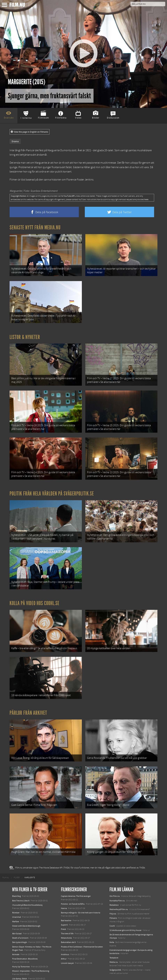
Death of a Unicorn (20, 929)
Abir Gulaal (17, 924)
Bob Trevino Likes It (21, 891)
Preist (63, 920)
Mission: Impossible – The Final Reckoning (31, 962)
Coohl (112, 916)
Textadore (114, 948)
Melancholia (66, 929)
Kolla (112, 933)
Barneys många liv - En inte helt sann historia (81, 903)
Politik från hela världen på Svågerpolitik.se (52, 490)
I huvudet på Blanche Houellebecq (27, 896)
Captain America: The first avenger (76, 887)
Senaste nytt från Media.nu (35, 227)
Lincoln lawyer (67, 954)
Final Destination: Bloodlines (25, 950)
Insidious (65, 945)
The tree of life (67, 924)
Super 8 (64, 915)
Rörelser (16, 903)
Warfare (16, 912)
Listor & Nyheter (25, 336)
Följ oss (113, 904)
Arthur (64, 950)
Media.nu (114, 953)
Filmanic (113, 909)
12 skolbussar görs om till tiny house (125, 921)
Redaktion (114, 896)
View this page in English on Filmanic (30, 132)
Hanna (64, 899)
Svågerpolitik (115, 961)
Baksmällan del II (68, 933)
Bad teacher (66, 911)
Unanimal (17, 908)
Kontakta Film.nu (117, 891)
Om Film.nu (115, 887)
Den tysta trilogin (20, 933)
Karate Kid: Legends (21, 974)
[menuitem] (6, 868)
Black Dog (16, 887)
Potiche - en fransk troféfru (73, 895)
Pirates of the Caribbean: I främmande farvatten (82, 937)
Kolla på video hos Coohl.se (34, 598)
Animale (16, 945)
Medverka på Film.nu (119, 900)
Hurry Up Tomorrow (21, 957)
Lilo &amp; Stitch (20, 969)
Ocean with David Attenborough (26, 916)
